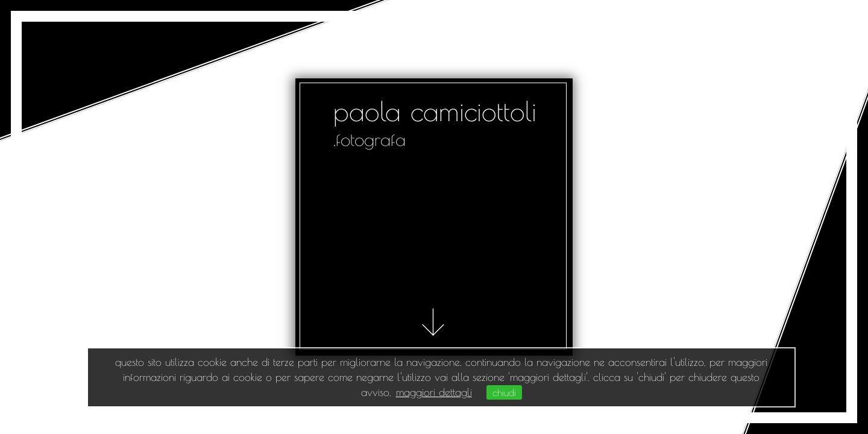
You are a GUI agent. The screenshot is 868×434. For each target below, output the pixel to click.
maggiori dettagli (434, 392)
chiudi (504, 392)
